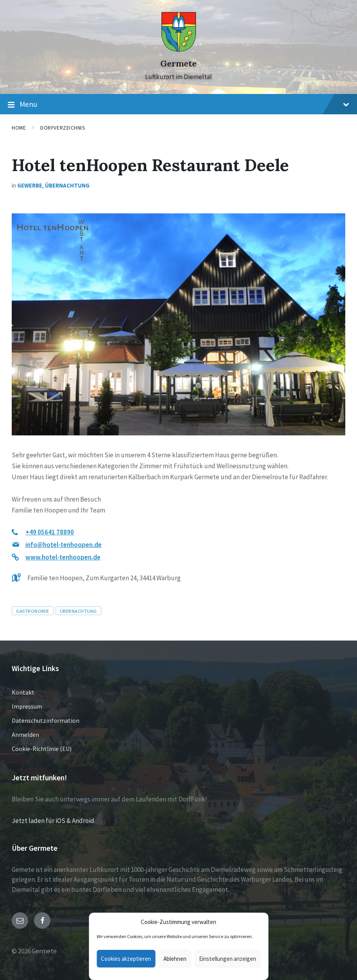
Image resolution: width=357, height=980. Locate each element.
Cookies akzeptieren (126, 959)
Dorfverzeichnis (63, 128)
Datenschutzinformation (46, 720)
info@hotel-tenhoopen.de (64, 545)
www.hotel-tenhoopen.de (63, 557)
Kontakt (23, 692)
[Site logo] (179, 50)
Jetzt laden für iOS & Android (53, 821)
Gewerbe (30, 185)
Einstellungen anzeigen (228, 959)
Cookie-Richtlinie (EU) (42, 749)
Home (19, 128)
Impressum (27, 706)
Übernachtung (67, 185)
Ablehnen (175, 959)
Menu (178, 105)
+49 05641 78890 (50, 532)
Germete (178, 64)
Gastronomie (33, 611)
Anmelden (25, 735)
